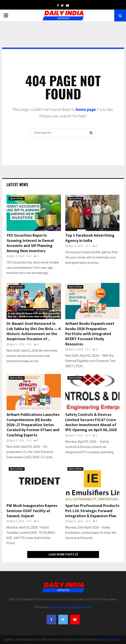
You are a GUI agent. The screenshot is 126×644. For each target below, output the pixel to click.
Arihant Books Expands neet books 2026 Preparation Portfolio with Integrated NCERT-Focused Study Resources (90, 334)
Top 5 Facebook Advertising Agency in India (90, 238)
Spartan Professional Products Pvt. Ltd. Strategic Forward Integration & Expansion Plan (92, 511)
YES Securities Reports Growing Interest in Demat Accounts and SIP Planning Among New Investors (30, 243)
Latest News (17, 184)
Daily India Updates (110, 640)
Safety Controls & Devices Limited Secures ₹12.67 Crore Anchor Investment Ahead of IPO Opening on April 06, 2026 (91, 422)
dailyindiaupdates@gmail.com (71, 607)
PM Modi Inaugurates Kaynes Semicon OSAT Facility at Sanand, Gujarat (32, 511)
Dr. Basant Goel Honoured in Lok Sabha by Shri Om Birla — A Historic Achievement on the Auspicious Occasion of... (34, 331)
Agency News (17, 199)
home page (86, 109)
